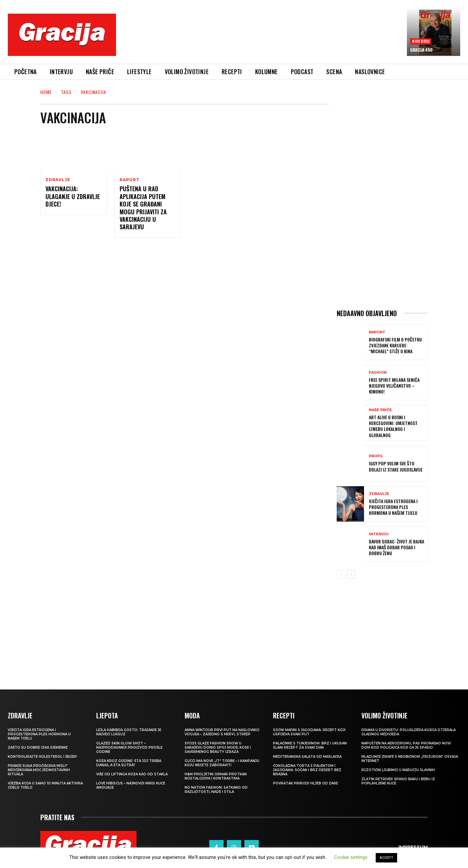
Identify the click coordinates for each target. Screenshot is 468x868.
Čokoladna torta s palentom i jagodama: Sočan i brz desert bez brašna (307, 770)
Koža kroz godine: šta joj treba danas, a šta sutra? (129, 763)
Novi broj (421, 41)
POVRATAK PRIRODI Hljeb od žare (305, 783)
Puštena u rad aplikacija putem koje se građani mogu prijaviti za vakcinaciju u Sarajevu (143, 208)
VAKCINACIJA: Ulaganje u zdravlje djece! (73, 196)
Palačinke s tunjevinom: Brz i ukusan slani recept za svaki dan (310, 745)
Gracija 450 (421, 50)
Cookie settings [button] (351, 857)
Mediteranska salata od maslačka (307, 757)
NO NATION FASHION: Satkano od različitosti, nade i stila (216, 790)
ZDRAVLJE (58, 180)
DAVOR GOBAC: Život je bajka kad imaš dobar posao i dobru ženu (396, 547)
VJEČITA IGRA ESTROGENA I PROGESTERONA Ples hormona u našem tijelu (393, 507)
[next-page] (351, 575)
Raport (130, 180)
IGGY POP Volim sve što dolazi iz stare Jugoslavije (396, 466)
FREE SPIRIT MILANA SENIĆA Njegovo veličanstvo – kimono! (394, 386)
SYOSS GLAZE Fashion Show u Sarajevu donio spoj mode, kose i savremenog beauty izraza (218, 748)
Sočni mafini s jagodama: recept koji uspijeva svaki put (309, 732)
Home (46, 92)
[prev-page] (341, 575)
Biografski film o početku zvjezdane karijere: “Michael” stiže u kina (395, 345)
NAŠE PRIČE (380, 410)
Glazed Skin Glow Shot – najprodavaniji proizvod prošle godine (129, 748)
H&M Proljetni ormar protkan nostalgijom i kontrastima (216, 776)
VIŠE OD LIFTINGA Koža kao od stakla (132, 774)
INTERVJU (379, 534)
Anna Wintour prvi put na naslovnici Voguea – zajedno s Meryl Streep (222, 732)
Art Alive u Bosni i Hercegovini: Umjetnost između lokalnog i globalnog (393, 426)
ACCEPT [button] (386, 858)
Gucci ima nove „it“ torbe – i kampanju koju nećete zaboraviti (222, 763)
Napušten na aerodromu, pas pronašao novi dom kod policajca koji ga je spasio (406, 745)
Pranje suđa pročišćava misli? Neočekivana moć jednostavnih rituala (39, 770)
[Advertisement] (262, 39)
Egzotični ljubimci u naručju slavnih (398, 770)
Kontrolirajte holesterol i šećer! (42, 757)
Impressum (413, 847)
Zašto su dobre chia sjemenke (38, 748)
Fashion (378, 373)
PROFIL (376, 456)
